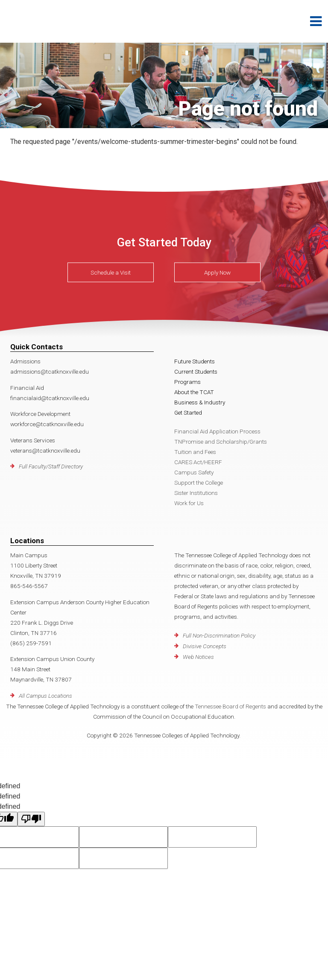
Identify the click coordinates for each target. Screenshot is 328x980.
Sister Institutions (196, 493)
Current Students (196, 372)
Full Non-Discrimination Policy (219, 635)
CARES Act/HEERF (198, 462)
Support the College (199, 483)
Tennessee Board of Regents (230, 706)
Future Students (195, 361)
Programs (187, 382)
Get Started (188, 412)
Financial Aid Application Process (217, 431)
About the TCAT (194, 392)
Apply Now (217, 272)
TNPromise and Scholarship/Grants (221, 442)
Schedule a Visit (111, 272)
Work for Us (189, 503)
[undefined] (31, 819)
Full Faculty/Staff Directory (51, 466)
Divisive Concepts (205, 646)
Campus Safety (194, 472)
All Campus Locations (45, 696)
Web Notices (198, 657)
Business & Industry (200, 402)
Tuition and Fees (195, 452)
